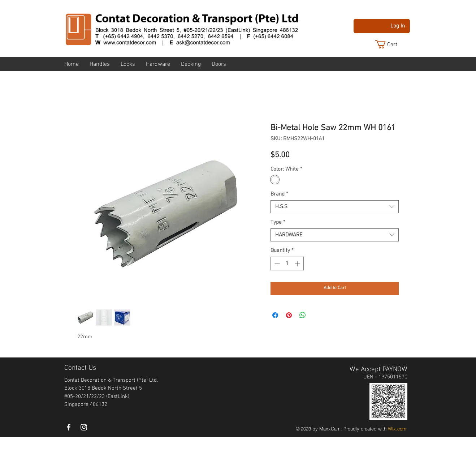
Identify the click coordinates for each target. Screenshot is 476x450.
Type (278, 222)
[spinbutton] (287, 264)
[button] (392, 44)
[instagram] (84, 427)
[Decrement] (276, 264)
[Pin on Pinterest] (289, 315)
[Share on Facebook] (275, 315)
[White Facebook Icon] (69, 427)
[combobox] (335, 207)
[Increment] (298, 264)
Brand (279, 194)
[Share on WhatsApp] (303, 315)
